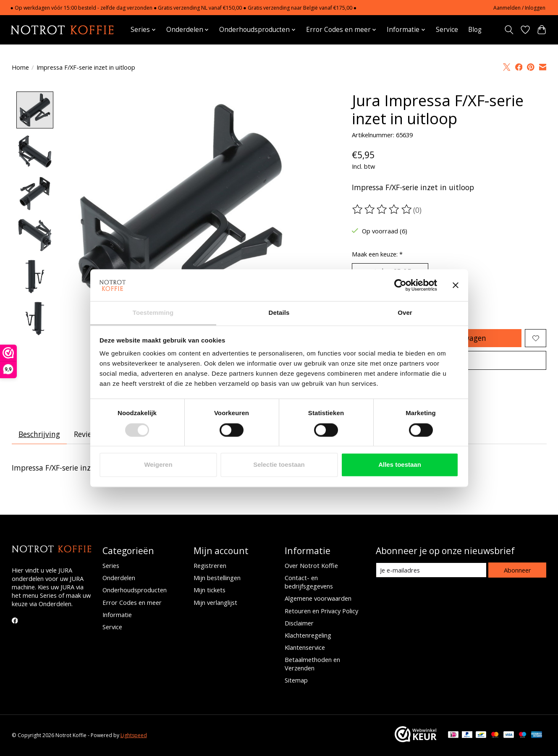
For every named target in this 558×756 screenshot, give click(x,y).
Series (111, 565)
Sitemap (296, 680)
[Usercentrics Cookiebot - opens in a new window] (400, 285)
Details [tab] (279, 313)
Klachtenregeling (308, 635)
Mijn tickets (210, 590)
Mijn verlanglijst (215, 602)
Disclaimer (299, 623)
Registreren (210, 565)
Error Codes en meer (132, 602)
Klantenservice (305, 647)
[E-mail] (431, 570)
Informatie (117, 615)
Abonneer (517, 570)
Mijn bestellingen (217, 578)
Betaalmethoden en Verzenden (312, 664)
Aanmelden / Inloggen (519, 8)
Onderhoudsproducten (135, 590)
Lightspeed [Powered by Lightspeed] (134, 736)
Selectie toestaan (279, 465)
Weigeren (158, 465)
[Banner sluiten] (456, 285)
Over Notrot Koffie (311, 565)
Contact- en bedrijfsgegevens (309, 582)
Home (20, 67)
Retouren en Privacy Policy (321, 611)
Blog (475, 30)
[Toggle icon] (509, 30)
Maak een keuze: (377, 254)
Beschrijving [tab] (39, 434)
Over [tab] (405, 313)
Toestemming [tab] (153, 313)
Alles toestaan (400, 465)
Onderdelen (119, 578)
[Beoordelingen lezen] (382, 209)
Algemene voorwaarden (318, 599)
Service (447, 30)
